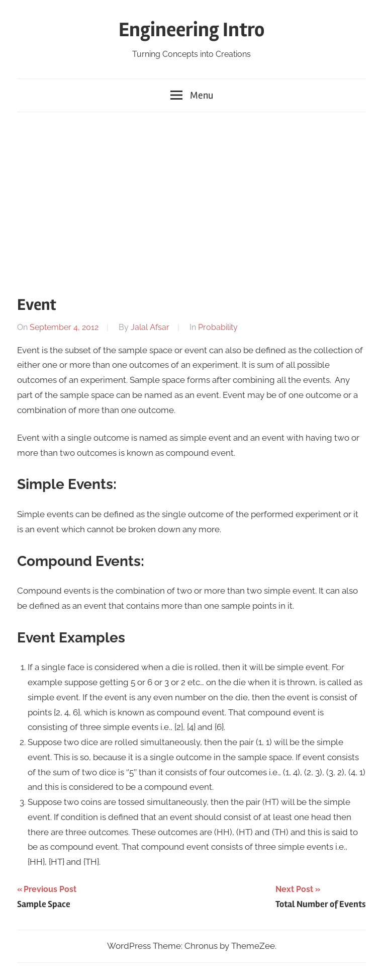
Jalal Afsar (150, 327)
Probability (218, 327)
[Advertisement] (191, 200)
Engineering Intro (191, 30)
